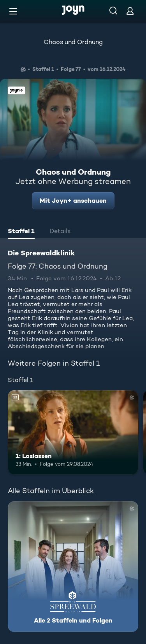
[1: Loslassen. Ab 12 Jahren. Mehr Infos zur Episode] (73, 433)
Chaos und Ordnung (73, 42)
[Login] (130, 11)
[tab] (21, 232)
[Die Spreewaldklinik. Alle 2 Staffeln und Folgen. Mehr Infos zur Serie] (73, 567)
